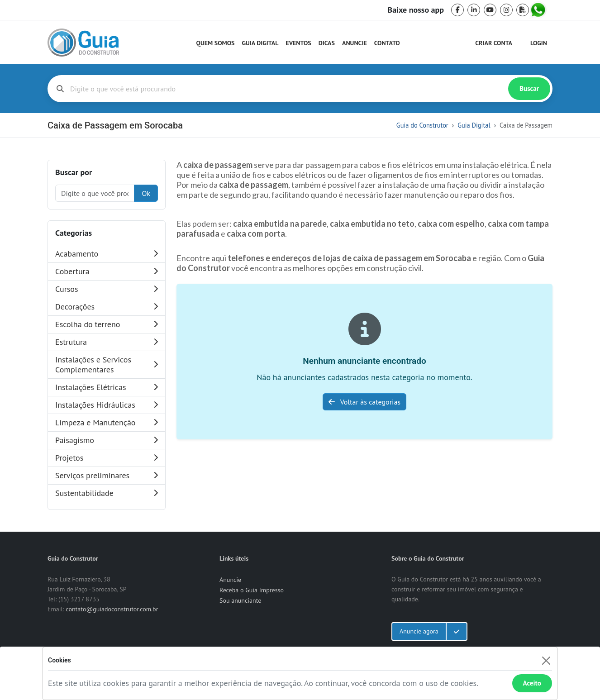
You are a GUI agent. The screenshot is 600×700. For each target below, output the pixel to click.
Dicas (327, 43)
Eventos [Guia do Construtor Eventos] (298, 43)
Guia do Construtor (422, 125)
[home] (83, 43)
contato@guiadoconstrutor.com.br (112, 609)
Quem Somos (216, 43)
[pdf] (523, 10)
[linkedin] (474, 10)
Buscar (529, 88)
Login (539, 43)
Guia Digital (260, 43)
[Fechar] (546, 660)
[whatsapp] (539, 10)
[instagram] (506, 10)
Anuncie (355, 43)
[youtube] (490, 10)
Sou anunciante (240, 600)
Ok (146, 193)
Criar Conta (494, 43)
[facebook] (457, 10)
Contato (387, 43)
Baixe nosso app (416, 10)
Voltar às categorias (364, 402)
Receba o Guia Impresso (252, 590)
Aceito (532, 683)
